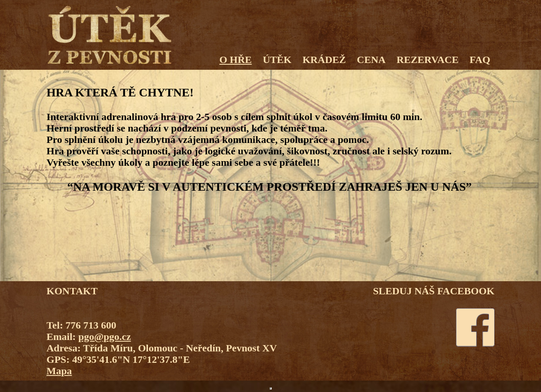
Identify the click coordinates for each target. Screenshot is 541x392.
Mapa (59, 371)
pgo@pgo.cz (104, 337)
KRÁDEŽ (324, 60)
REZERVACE (428, 60)
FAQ (480, 60)
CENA (371, 60)
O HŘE (236, 60)
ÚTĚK (277, 60)
